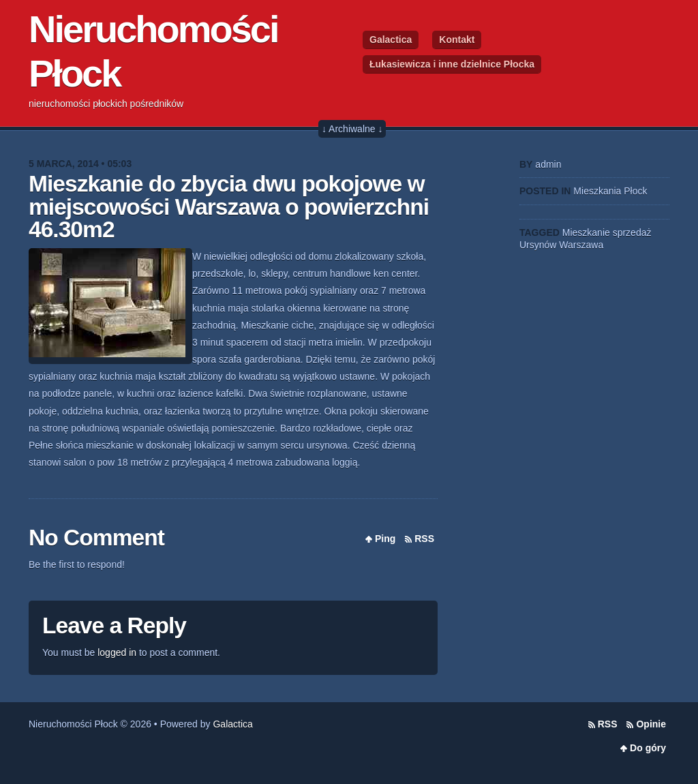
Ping (385, 539)
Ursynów (538, 245)
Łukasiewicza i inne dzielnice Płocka (452, 64)
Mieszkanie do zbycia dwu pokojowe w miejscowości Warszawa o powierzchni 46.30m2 (229, 207)
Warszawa (581, 245)
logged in (117, 652)
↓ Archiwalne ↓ (352, 129)
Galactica (391, 40)
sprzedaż (632, 232)
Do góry (648, 748)
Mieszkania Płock (610, 191)
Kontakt (457, 40)
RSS (424, 539)
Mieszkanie (586, 232)
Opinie (651, 724)
